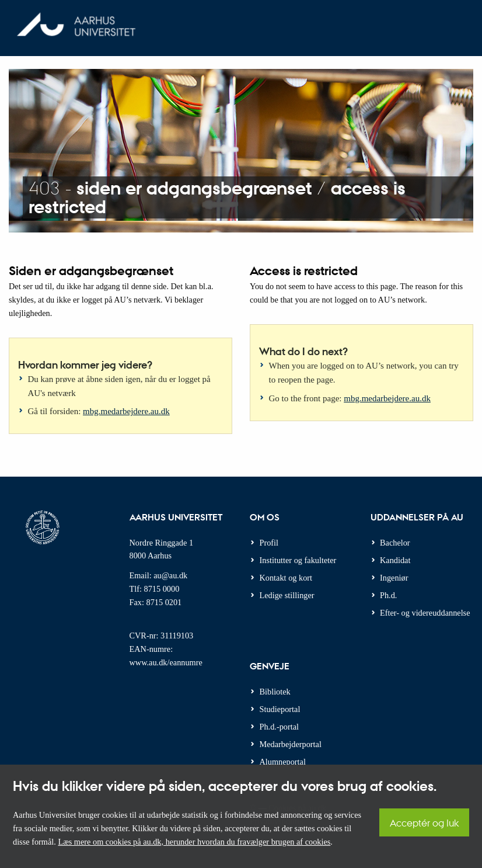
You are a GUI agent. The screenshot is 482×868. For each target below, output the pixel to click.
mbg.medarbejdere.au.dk (126, 411)
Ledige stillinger (287, 595)
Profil (269, 543)
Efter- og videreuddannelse (425, 613)
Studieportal (280, 709)
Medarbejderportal (291, 744)
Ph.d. (388, 595)
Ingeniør (394, 578)
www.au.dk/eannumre (166, 662)
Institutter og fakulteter (298, 560)
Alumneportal (283, 762)
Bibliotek (275, 692)
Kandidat (395, 560)
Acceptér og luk (424, 823)
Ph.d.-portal (280, 727)
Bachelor (395, 543)
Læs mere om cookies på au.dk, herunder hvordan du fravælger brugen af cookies (194, 842)
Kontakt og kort (286, 578)
